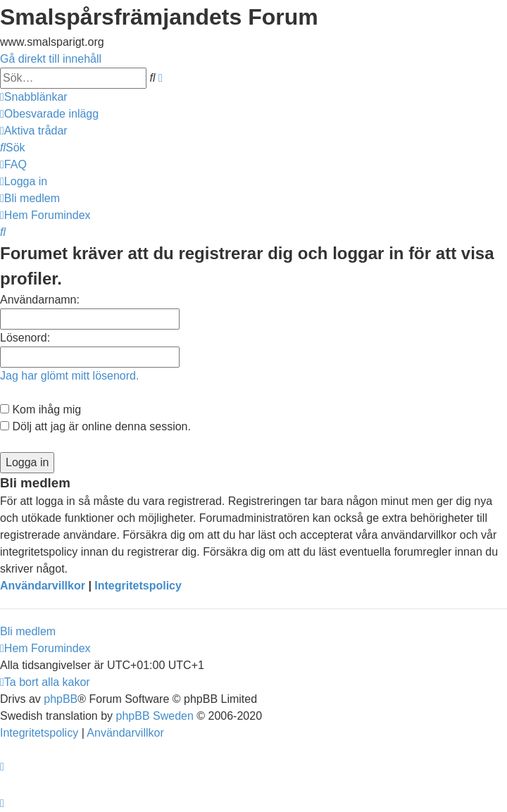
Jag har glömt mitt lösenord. (69, 376)
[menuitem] (49, 114)
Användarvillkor (43, 586)
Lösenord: (25, 338)
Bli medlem (28, 631)
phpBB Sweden (155, 716)
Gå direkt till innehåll (51, 59)
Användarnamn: (40, 300)
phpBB (61, 699)
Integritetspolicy (138, 586)
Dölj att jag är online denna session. (95, 426)
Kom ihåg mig (40, 410)
